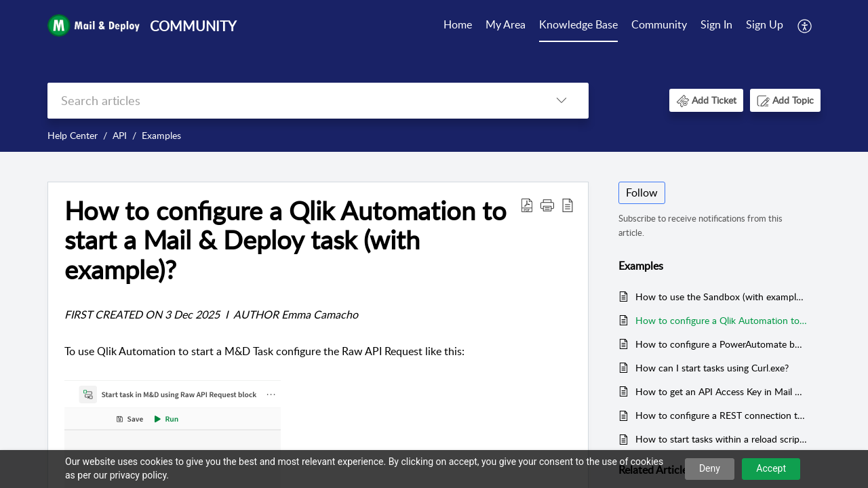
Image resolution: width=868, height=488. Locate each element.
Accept (771, 468)
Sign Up (765, 24)
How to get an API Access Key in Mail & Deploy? (721, 391)
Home (458, 24)
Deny (710, 468)
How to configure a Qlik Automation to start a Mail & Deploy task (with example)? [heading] (285, 240)
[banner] (434, 76)
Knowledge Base (578, 24)
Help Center (73, 135)
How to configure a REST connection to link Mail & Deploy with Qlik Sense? (721, 415)
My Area (506, 24)
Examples (161, 135)
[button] (805, 26)
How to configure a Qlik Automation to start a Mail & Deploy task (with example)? (721, 320)
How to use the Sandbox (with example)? (721, 297)
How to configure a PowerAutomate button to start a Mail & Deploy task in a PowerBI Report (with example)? (721, 344)
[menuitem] (458, 26)
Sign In (716, 24)
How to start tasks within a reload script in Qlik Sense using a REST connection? (721, 439)
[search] (291, 101)
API (120, 135)
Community (659, 24)
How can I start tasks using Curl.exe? (712, 368)
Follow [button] (642, 192)
